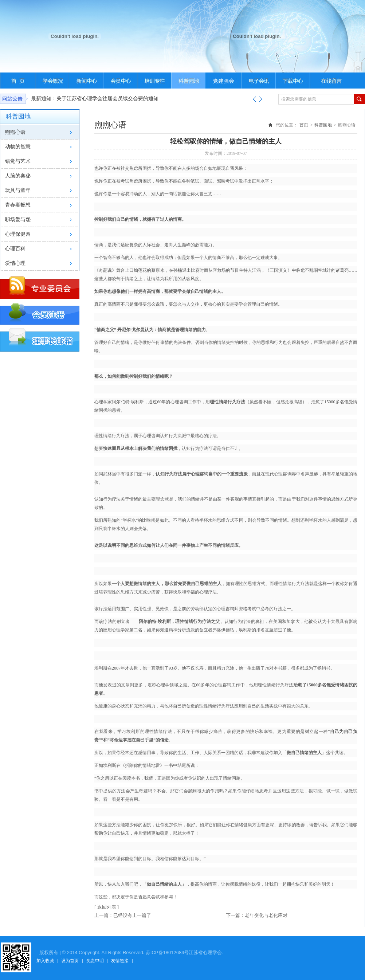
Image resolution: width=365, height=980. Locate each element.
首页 (304, 125)
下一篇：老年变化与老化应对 (257, 915)
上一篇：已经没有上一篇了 (123, 915)
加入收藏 (45, 961)
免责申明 (95, 961)
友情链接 (120, 961)
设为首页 (70, 961)
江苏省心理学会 (205, 952)
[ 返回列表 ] (107, 907)
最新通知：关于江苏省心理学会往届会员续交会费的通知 (95, 99)
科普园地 (323, 125)
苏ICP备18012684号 (167, 952)
